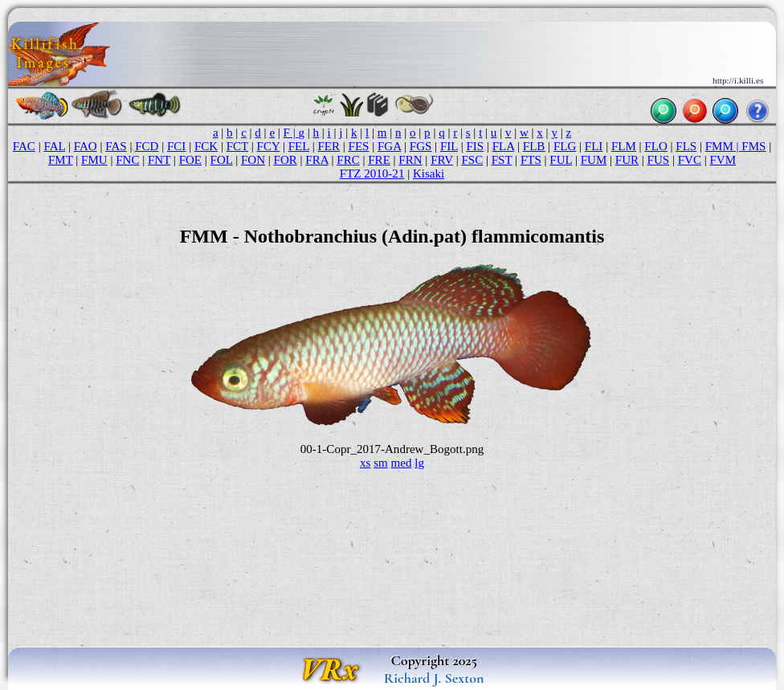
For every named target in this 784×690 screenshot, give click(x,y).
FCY (269, 146)
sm (381, 463)
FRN (410, 160)
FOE (190, 160)
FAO (86, 146)
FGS (421, 146)
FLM (624, 146)
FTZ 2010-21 (372, 174)
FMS (753, 146)
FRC (348, 160)
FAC (24, 146)
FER (329, 146)
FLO (655, 146)
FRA (316, 160)
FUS (659, 160)
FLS (686, 146)
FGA (389, 146)
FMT (61, 160)
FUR (627, 160)
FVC (690, 160)
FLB (534, 146)
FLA (504, 146)
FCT (237, 146)
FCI (176, 146)
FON (253, 160)
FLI (594, 146)
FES (359, 146)
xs (365, 463)
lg (419, 463)
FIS (475, 146)
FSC (472, 160)
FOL (222, 160)
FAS (116, 146)
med (402, 463)
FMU (94, 160)
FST (502, 160)
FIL (449, 146)
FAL (54, 146)
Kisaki (429, 174)
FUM (594, 160)
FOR (286, 160)
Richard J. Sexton (434, 678)
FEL (299, 146)
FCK (206, 146)
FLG (565, 146)
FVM (723, 160)
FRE (379, 160)
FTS (531, 160)
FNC (127, 160)
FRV (442, 160)
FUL (561, 160)
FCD (147, 146)
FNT (159, 160)
